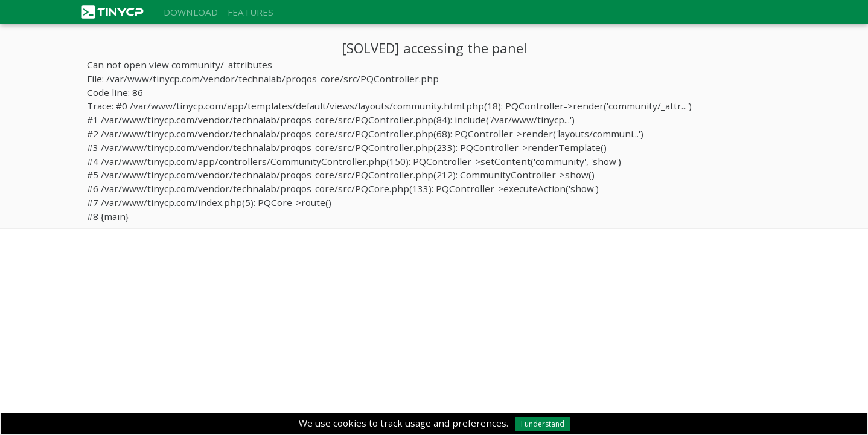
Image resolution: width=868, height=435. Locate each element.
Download (191, 12)
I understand (543, 424)
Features (251, 12)
